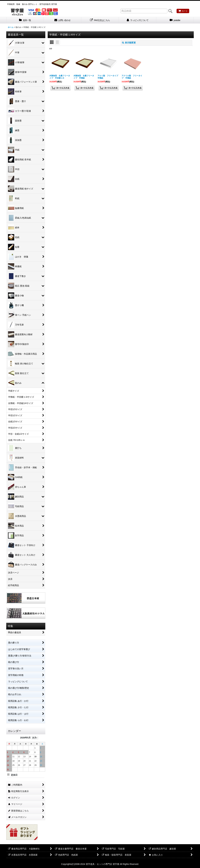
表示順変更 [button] (129, 43)
